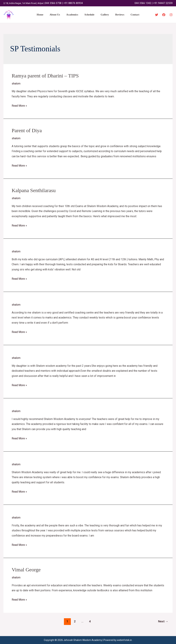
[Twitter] (157, 15)
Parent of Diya (27, 130)
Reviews (117, 15)
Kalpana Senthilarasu (34, 190)
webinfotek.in (124, 640)
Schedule (89, 15)
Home (43, 15)
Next (163, 621)
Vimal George (26, 570)
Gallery (104, 15)
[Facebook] (164, 15)
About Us (57, 15)
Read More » (19, 105)
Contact (132, 15)
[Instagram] (171, 15)
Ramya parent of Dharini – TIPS (45, 76)
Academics (73, 15)
